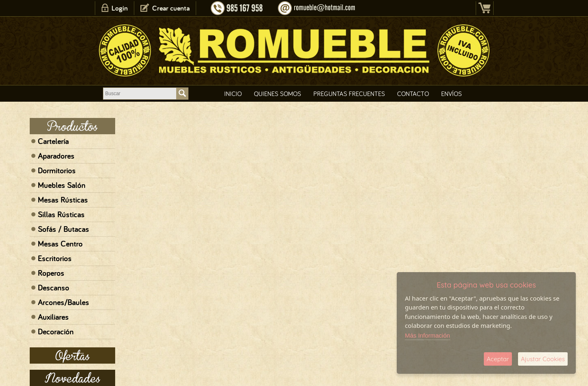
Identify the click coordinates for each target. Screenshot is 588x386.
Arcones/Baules (63, 302)
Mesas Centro (60, 244)
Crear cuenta (171, 8)
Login (120, 8)
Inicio (233, 94)
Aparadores (56, 156)
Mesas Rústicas (63, 200)
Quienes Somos (278, 94)
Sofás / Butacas (63, 229)
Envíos (451, 94)
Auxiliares (53, 317)
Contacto (413, 94)
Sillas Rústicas (61, 214)
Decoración (56, 331)
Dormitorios (57, 170)
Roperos (51, 273)
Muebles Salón (62, 185)
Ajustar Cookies (543, 359)
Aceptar (498, 359)
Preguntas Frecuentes (349, 94)
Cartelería (53, 141)
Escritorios (55, 258)
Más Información (427, 335)
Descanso (54, 288)
